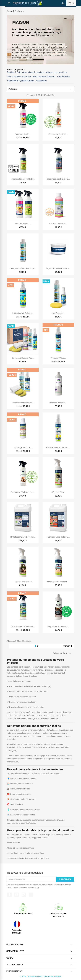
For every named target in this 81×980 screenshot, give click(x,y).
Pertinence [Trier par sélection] (41, 89)
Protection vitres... (58, 358)
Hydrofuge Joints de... (23, 447)
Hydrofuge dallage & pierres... (23, 537)
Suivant (68, 646)
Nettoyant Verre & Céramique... (23, 268)
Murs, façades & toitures (44, 76)
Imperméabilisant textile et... (23, 179)
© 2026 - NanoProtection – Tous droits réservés (41, 977)
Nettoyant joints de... (58, 403)
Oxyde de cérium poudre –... (58, 268)
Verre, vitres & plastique (33, 72)
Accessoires (41, 81)
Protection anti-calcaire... (23, 313)
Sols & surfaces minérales (19, 76)
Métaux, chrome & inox (57, 72)
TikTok (31, 895)
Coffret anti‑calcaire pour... (23, 358)
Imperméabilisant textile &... (58, 179)
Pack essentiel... (58, 313)
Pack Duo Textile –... (23, 224)
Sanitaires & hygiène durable (21, 81)
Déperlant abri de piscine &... (23, 627)
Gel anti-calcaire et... (58, 224)
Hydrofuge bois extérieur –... (58, 582)
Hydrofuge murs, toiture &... (58, 537)
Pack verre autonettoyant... (23, 403)
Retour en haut (62, 653)
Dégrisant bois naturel (23, 582)
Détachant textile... (23, 134)
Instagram (24, 895)
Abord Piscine (64, 76)
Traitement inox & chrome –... (58, 447)
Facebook (9, 895)
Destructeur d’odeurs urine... (23, 492)
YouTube (17, 895)
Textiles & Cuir (14, 72)
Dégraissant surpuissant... (58, 627)
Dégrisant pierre (58, 492)
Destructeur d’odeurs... (58, 134)
